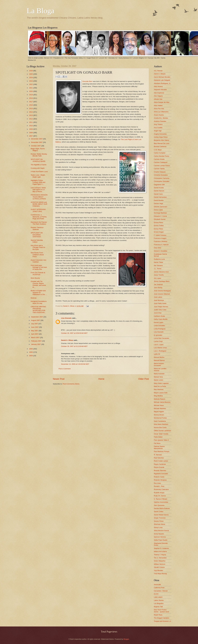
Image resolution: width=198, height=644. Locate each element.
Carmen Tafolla (159, 169)
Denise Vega (158, 203)
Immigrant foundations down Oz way (39, 302)
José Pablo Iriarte (160, 303)
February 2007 (36, 341)
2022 (31, 84)
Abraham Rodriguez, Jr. (162, 83)
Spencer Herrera (160, 537)
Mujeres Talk (158, 607)
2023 (31, 81)
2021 (31, 88)
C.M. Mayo (158, 150)
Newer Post (59, 379)
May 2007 (35, 331)
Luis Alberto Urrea (160, 348)
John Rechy (158, 288)
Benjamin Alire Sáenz (161, 140)
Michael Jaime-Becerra (162, 402)
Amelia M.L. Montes (161, 118)
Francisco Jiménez (161, 241)
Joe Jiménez (158, 285)
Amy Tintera (158, 124)
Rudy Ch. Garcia (160, 496)
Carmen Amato (159, 159)
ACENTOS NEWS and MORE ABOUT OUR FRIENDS (39, 204)
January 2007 (36, 344)
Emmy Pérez (158, 229)
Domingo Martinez (160, 213)
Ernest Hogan (159, 232)
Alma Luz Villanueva (161, 112)
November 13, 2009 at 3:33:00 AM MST (75, 364)
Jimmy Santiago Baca (162, 281)
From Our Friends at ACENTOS (38, 274)
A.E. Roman (158, 71)
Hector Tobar (158, 262)
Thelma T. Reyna (160, 555)
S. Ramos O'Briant (160, 499)
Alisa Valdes (158, 105)
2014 (31, 112)
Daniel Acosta (159, 188)
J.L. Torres (158, 269)
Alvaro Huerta (159, 115)
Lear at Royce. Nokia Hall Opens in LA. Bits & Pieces (38, 190)
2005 (31, 352)
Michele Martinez (160, 408)
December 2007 (37, 139)
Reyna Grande (159, 467)
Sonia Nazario (159, 534)
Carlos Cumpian (160, 153)
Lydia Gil (157, 354)
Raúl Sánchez (159, 458)
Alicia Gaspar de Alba (162, 102)
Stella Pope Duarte (161, 540)
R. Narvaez (158, 455)
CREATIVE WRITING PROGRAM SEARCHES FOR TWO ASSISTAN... (38, 310)
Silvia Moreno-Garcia (161, 531)
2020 (31, 91)
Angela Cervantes (160, 134)
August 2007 (36, 320)
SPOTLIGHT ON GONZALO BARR (38, 160)
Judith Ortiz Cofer (160, 310)
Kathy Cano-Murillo (161, 319)
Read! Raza (158, 615)
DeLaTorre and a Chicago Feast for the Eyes (38, 247)
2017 (31, 102)
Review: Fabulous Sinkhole (37, 228)
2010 (31, 126)
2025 (31, 74)
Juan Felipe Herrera (161, 307)
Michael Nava (159, 405)
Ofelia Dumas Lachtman (162, 431)
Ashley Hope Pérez (161, 137)
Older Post (144, 379)
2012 (31, 119)
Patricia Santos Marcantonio (159, 447)
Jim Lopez (158, 278)
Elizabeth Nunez (160, 219)
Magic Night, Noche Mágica (38, 150)
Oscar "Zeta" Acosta (161, 434)
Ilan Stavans (158, 265)
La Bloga (41, 11)
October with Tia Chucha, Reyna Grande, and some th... (38, 284)
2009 (31, 129)
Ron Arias (157, 483)
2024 (31, 78)
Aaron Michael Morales (162, 77)
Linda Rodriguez (160, 329)
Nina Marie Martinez (161, 424)
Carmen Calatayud (161, 162)
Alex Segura (158, 96)
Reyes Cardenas (160, 464)
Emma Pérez (158, 222)
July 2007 (35, 324)
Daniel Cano (158, 194)
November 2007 (37, 142)
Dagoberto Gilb (159, 185)
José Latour (158, 297)
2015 (31, 108)
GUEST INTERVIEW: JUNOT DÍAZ (38, 210)
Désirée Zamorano (161, 207)
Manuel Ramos (159, 360)
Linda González (159, 326)
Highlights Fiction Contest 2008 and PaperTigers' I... (38, 182)
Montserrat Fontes (160, 418)
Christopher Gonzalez (162, 181)
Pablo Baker (158, 437)
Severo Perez (159, 521)
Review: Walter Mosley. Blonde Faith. (39, 155)
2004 (31, 356)
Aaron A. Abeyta (160, 74)
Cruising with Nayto (38, 168)
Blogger (126, 639)
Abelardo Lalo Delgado (162, 80)
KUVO (156, 594)
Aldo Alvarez (158, 86)
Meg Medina (158, 396)
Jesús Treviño (159, 275)
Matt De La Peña (160, 386)
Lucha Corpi (158, 341)
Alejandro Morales (160, 90)
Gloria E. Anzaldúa (161, 251)
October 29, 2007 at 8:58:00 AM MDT (74, 333)
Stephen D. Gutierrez (161, 548)
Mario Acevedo (159, 374)
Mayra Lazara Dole (161, 393)
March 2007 (36, 337)
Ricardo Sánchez (160, 471)
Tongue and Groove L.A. (163, 621)
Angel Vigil (158, 131)
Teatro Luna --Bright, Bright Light (38, 176)
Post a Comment (65, 369)
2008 (31, 133)
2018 (31, 98)
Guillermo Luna (159, 259)
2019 (31, 95)
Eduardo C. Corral (160, 216)
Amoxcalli (157, 585)
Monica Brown (159, 415)
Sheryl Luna (158, 527)
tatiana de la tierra (160, 551)
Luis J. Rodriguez (160, 351)
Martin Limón (158, 380)
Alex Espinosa (159, 93)
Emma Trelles (159, 226)
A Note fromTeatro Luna (39, 172)
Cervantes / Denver (161, 591)
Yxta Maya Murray (160, 574)
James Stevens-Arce (161, 272)
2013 (31, 115)
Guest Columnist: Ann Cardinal (38, 261)
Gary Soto (157, 248)
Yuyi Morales (158, 570)
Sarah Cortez (159, 512)
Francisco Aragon (160, 238)
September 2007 (37, 317)
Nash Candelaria (160, 421)
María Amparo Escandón (159, 364)
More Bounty (35, 278)
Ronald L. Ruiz (159, 486)
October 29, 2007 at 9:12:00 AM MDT (74, 346)
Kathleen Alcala (159, 316)
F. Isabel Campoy (160, 235)
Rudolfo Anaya (159, 493)
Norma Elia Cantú (160, 427)
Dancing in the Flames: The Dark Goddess (39, 223)
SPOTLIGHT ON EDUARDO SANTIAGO (37, 235)
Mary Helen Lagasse (161, 383)
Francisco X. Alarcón (161, 245)
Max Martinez (159, 389)
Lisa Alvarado (66, 318)
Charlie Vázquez (160, 172)
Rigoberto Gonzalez (161, 474)
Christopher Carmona (162, 178)
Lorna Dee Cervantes (161, 338)
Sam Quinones (159, 505)
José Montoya (159, 300)
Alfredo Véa (158, 99)
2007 (31, 136)
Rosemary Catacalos (161, 489)
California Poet (159, 588)
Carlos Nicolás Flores (161, 156)
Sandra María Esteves (162, 508)
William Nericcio (160, 564)
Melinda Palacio (160, 399)
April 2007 (35, 334)
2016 (31, 105)
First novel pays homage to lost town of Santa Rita (39, 267)
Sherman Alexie (159, 524)
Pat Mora (157, 443)
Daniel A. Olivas (69, 306)
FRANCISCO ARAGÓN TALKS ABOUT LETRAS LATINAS (39, 197)
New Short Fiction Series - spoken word (161, 611)
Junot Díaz (158, 313)
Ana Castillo (158, 128)
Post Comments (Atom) (71, 384)
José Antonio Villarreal (162, 294)
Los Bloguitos (159, 603)
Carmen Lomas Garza (162, 166)
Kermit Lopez (159, 322)
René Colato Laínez (161, 461)
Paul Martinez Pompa (162, 451)
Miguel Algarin (159, 412)
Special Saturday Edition (37, 241)
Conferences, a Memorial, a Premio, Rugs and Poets (39, 217)
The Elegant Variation (162, 618)
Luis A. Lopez (159, 345)
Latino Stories (159, 600)
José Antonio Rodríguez (162, 291)
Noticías (34, 298)
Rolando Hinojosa (160, 480)
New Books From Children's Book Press (37, 255)
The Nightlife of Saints (39, 165)
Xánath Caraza (159, 567)
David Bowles (159, 200)
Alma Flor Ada (159, 109)
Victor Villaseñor (160, 561)
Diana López (158, 210)
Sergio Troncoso (160, 518)
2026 (31, 71)
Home (101, 379)
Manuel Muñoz (159, 357)
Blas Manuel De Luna (162, 143)
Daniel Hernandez (160, 197)
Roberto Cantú (159, 477)
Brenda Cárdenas (160, 147)
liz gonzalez (158, 335)
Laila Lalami (158, 597)
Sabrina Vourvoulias (161, 502)
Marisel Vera (158, 377)
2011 (31, 122)
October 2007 (36, 146)
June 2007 (35, 327)
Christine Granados (161, 175)
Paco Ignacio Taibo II (161, 440)
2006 (31, 349)
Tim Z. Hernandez (160, 558)
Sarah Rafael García (161, 515)
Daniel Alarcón (159, 191)
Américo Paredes (160, 121)
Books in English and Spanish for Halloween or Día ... (39, 293)
